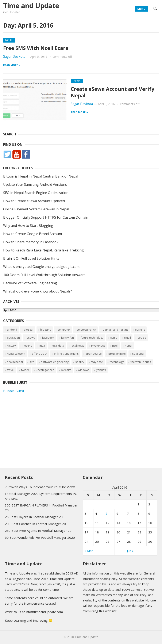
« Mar (89, 551)
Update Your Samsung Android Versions (35, 184)
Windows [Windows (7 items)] (84, 370)
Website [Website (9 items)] (66, 370)
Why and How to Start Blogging (28, 226)
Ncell (9, 40)
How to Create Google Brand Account (33, 234)
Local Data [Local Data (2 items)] (58, 346)
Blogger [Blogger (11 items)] (29, 330)
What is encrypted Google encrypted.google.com (41, 267)
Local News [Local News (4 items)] (78, 346)
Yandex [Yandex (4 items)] (101, 370)
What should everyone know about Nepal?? (38, 291)
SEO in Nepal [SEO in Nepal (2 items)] (15, 362)
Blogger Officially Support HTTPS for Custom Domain (46, 217)
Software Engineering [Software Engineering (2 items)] (55, 362)
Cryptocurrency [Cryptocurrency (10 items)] (86, 330)
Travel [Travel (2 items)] (11, 370)
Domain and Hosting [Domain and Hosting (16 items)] (115, 330)
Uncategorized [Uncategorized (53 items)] (45, 370)
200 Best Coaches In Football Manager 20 (35, 524)
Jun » (130, 551)
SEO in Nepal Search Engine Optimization (36, 193)
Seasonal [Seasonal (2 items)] (138, 354)
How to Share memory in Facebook (31, 242)
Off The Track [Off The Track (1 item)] (40, 354)
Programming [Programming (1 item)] (117, 354)
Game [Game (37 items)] (114, 338)
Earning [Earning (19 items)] (140, 330)
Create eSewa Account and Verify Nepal (113, 92)
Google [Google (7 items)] (142, 338)
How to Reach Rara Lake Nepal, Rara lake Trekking (43, 250)
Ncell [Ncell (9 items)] (115, 346)
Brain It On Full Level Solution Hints (31, 258)
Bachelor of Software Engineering (30, 283)
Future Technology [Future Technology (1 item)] (92, 338)
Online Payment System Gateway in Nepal (36, 209)
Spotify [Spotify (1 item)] (80, 362)
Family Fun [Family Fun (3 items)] (67, 338)
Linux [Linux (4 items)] (42, 346)
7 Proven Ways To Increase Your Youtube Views (40, 487)
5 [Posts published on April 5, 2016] (107, 513)
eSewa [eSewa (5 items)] (31, 338)
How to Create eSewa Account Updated (34, 201)
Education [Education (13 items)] (13, 338)
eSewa (77, 81)
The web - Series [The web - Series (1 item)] (141, 362)
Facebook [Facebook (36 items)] (48, 338)
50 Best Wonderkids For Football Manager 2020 (40, 537)
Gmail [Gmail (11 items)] (127, 338)
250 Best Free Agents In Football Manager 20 (38, 530)
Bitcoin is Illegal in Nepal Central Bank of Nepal (41, 176)
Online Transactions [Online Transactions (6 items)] (66, 354)
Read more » (12, 65)
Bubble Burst (14, 391)
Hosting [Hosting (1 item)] (27, 346)
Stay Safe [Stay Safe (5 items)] (97, 362)
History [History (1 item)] (11, 346)
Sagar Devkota (14, 57)
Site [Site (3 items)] (32, 362)
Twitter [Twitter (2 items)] (25, 370)
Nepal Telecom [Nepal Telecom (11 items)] (16, 354)
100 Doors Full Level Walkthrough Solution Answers (44, 275)
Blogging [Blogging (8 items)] (46, 330)
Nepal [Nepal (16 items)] (129, 346)
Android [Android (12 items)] (12, 330)
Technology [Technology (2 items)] (117, 362)
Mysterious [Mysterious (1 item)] (98, 346)
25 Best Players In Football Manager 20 (34, 517)
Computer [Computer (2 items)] (64, 330)
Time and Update (31, 6)
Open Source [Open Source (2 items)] (94, 354)
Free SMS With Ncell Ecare (36, 48)
